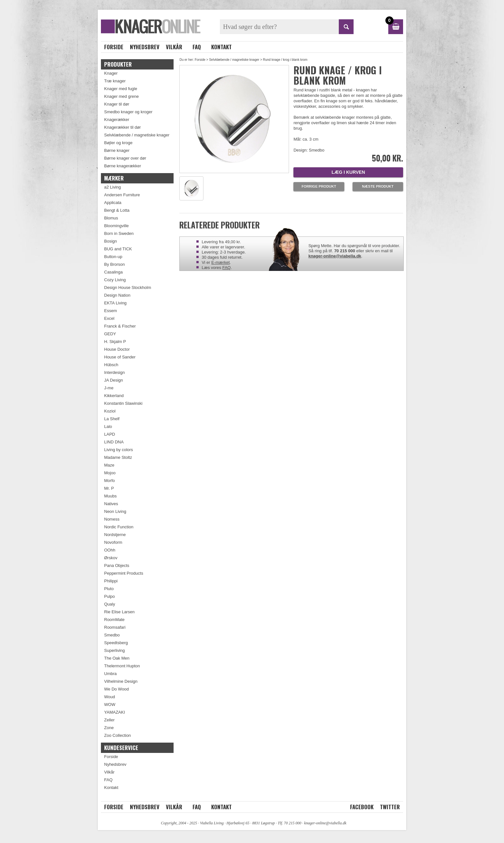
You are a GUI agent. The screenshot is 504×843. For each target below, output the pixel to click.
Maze (109, 465)
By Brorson (114, 264)
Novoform (113, 542)
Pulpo (109, 596)
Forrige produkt (319, 186)
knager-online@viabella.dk (335, 256)
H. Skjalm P (115, 342)
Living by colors (119, 450)
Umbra (110, 674)
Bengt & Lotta (117, 210)
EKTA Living (115, 303)
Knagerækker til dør (122, 127)
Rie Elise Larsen (119, 612)
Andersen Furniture (122, 195)
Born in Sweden (119, 233)
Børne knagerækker (123, 166)
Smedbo (112, 635)
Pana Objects (117, 565)
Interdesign (114, 372)
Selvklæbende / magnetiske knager (234, 60)
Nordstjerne (115, 535)
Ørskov (111, 558)
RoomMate (114, 620)
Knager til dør (117, 104)
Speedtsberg (116, 643)
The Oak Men (117, 658)
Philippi (111, 581)
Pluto (109, 589)
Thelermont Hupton (122, 666)
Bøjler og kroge (118, 143)
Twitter (390, 807)
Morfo (109, 481)
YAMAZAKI (115, 712)
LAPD (110, 434)
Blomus (111, 218)
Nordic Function (119, 527)
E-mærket (221, 262)
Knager (111, 73)
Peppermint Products (124, 573)
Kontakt (221, 47)
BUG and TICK (118, 249)
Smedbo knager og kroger (128, 112)
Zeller (109, 720)
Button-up (113, 257)
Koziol (110, 411)
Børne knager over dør (125, 158)
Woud (110, 697)
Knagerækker (117, 120)
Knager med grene (122, 96)
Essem (111, 311)
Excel (109, 318)
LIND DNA (114, 442)
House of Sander (120, 357)
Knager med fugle (121, 89)
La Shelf (112, 419)
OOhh (110, 550)
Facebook (362, 807)
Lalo (108, 426)
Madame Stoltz (118, 457)
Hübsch (111, 365)
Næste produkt (378, 186)
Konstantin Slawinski (123, 403)
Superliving (114, 650)
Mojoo (110, 473)
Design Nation (117, 295)
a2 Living (113, 187)
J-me (109, 388)
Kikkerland (114, 396)
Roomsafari (115, 627)
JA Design (114, 380)
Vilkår (174, 47)
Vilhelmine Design (121, 681)
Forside (114, 47)
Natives (111, 504)
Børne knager (117, 150)
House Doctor (117, 349)
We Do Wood (117, 689)
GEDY (110, 334)
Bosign (111, 241)
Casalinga (113, 272)
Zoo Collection (117, 735)
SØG (346, 27)
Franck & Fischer (120, 326)
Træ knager (115, 81)
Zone (109, 728)
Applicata (113, 203)
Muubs (110, 496)
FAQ (197, 47)
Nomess (112, 519)
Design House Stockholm (128, 287)
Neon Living (115, 511)
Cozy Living (115, 280)
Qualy (110, 604)
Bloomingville (117, 226)
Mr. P (109, 488)
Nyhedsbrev (145, 47)
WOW (110, 704)
